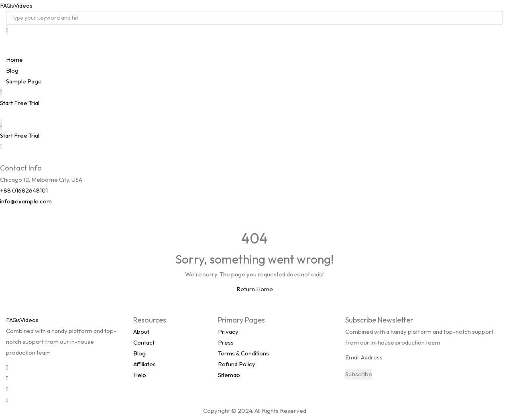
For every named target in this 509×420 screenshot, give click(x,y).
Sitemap (229, 375)
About (141, 332)
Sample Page (24, 81)
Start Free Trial (20, 103)
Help (140, 375)
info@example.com (26, 201)
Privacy (228, 332)
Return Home (255, 289)
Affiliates (145, 364)
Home (14, 60)
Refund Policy (237, 364)
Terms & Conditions (243, 353)
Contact (144, 342)
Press (226, 342)
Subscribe (359, 374)
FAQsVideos (16, 5)
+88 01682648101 (24, 190)
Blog (12, 70)
